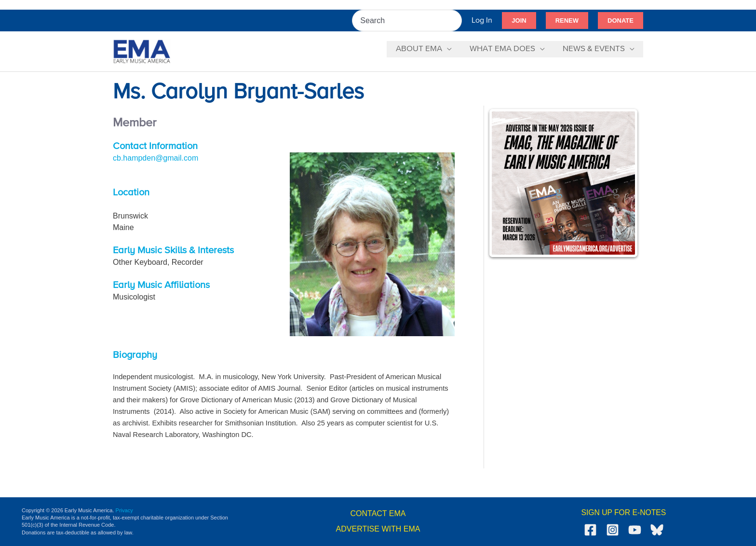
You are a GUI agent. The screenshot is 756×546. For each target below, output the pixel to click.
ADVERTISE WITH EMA (378, 529)
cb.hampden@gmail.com (155, 158)
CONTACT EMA (378, 513)
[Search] (455, 20)
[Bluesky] (657, 530)
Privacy (124, 510)
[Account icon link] (482, 20)
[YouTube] (635, 530)
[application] (450, 49)
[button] (519, 21)
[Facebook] (590, 530)
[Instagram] (613, 530)
